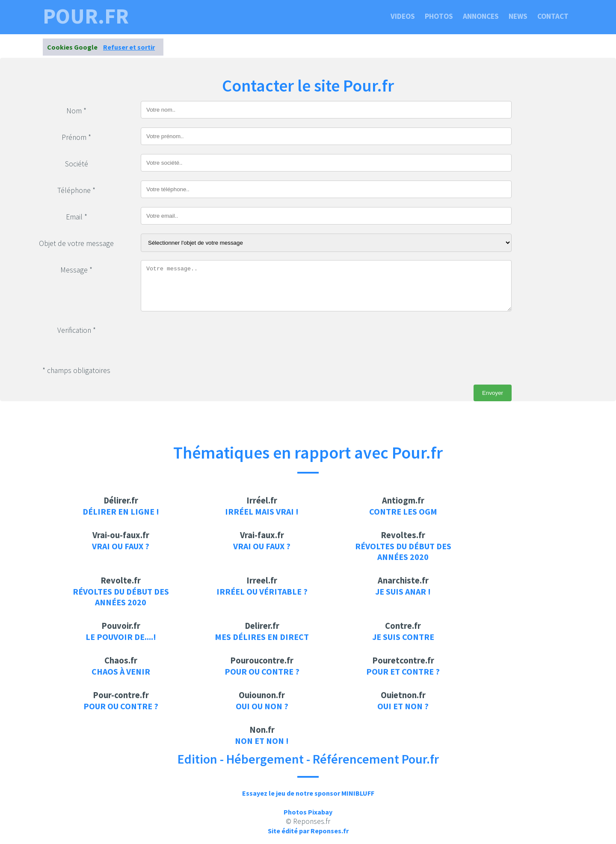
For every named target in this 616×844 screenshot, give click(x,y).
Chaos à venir (121, 671)
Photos (439, 16)
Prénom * (76, 137)
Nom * (76, 111)
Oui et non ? (403, 706)
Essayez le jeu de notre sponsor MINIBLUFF (308, 793)
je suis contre (403, 637)
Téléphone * (76, 190)
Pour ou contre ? (262, 671)
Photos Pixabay (308, 812)
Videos (403, 16)
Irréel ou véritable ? (262, 591)
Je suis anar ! (403, 591)
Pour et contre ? (403, 671)
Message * (76, 270)
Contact (553, 16)
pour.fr (86, 16)
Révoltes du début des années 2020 (403, 551)
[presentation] (206, 337)
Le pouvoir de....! (121, 637)
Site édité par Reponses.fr (308, 831)
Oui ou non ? (262, 706)
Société (77, 164)
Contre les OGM (403, 511)
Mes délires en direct (262, 637)
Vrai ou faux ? (121, 546)
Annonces (481, 16)
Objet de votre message (76, 243)
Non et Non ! (262, 741)
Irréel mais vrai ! (262, 511)
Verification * (77, 330)
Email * (77, 217)
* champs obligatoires (76, 370)
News (518, 16)
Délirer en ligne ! (121, 511)
